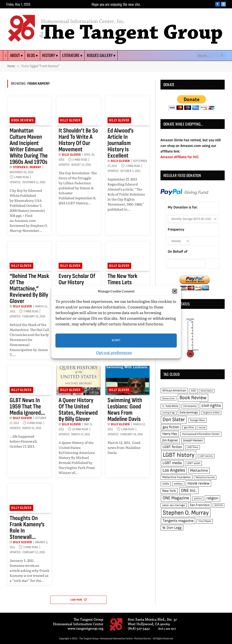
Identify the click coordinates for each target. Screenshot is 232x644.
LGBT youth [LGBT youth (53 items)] (193, 463)
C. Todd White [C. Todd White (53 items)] (170, 406)
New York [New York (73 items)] (169, 491)
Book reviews (22, 120)
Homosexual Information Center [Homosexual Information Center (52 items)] (201, 434)
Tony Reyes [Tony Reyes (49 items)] (205, 521)
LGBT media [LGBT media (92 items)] (172, 463)
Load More (78, 600)
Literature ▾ (72, 55)
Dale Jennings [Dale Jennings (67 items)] (189, 412)
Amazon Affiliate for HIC (180, 157)
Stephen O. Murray (27, 167)
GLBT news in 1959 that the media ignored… (27, 407)
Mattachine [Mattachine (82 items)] (199, 470)
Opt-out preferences (114, 352)
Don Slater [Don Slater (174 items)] (174, 420)
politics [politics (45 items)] (198, 499)
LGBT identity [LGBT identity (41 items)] (206, 456)
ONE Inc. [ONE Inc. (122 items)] (189, 491)
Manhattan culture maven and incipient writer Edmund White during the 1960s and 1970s (29, 146)
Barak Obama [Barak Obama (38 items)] (207, 391)
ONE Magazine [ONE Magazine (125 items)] (176, 498)
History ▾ (50, 55)
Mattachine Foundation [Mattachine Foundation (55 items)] (177, 477)
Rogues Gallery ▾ (101, 55)
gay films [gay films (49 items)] (189, 427)
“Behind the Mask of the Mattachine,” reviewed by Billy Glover (29, 289)
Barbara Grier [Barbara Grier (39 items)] (169, 398)
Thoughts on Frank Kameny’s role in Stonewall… (27, 528)
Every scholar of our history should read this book (77, 285)
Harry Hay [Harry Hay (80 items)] (170, 434)
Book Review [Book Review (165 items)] (193, 398)
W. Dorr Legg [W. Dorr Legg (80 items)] (172, 528)
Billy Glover (70, 120)
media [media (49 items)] (166, 484)
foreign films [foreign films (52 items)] (197, 420)
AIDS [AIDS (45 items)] (194, 391)
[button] (175, 291)
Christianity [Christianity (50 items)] (190, 406)
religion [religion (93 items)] (212, 498)
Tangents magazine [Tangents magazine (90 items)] (178, 521)
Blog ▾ (32, 55)
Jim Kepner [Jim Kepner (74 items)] (170, 440)
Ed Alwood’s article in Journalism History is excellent (121, 143)
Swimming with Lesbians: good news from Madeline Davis (125, 410)
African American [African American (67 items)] (174, 391)
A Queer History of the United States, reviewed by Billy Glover (78, 410)
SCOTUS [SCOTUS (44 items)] (219, 505)
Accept (116, 340)
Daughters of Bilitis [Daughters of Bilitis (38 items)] (211, 413)
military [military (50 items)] (178, 484)
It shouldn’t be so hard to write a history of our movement (78, 140)
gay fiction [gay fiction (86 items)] (171, 427)
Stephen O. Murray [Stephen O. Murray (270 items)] (186, 513)
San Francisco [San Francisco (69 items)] (200, 505)
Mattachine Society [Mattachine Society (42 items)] (205, 477)
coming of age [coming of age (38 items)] (169, 413)
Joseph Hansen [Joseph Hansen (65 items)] (193, 440)
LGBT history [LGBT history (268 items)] (179, 455)
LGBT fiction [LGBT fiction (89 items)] (172, 447)
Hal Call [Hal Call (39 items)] (202, 427)
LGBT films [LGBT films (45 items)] (192, 447)
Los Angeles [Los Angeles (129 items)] (174, 470)
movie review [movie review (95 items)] (198, 483)
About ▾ (16, 55)
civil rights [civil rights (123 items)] (211, 406)
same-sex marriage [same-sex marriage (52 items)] (174, 505)
